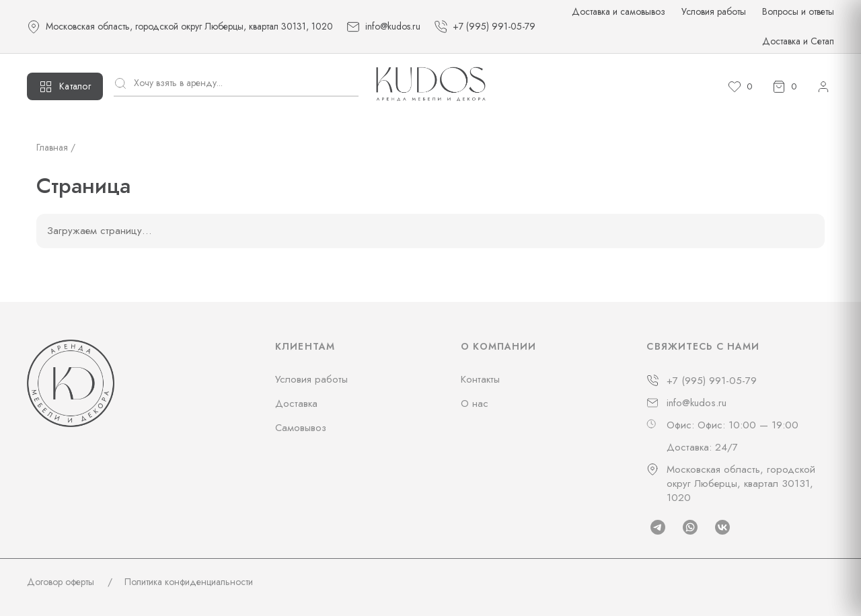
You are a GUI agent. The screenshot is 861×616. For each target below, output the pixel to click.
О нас (475, 403)
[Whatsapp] (690, 527)
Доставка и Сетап (798, 41)
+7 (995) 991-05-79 (712, 381)
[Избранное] (740, 87)
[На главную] (431, 86)
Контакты (480, 379)
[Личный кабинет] (823, 87)
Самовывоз (301, 428)
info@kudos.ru (697, 403)
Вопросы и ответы (798, 12)
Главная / (56, 147)
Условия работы (714, 12)
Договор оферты (61, 582)
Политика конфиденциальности (189, 582)
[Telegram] (658, 527)
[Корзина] (784, 87)
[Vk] (722, 527)
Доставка (296, 403)
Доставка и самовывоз (619, 12)
